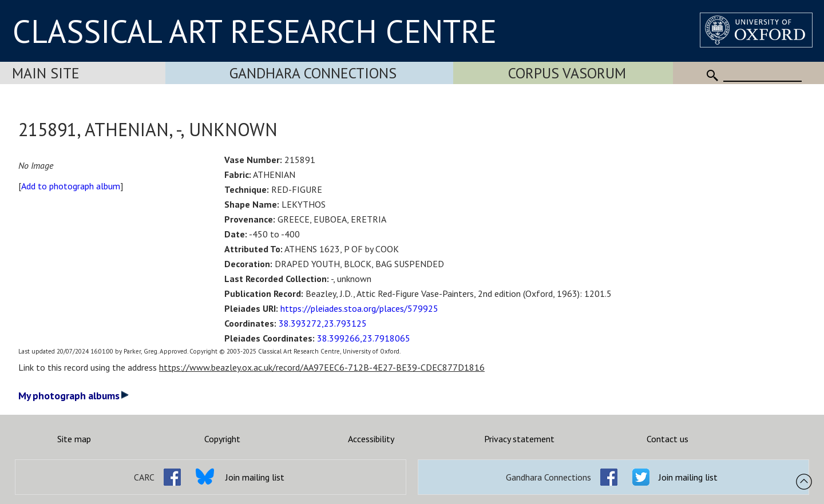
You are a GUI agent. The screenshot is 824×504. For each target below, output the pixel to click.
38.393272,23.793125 (323, 323)
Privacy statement (519, 439)
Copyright (222, 439)
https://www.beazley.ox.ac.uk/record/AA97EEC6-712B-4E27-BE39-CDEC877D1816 (322, 367)
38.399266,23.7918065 (364, 338)
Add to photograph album (71, 186)
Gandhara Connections (313, 73)
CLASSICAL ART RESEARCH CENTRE (255, 31)
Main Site (46, 73)
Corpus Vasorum (567, 73)
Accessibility (371, 439)
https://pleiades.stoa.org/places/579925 (359, 308)
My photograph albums (74, 396)
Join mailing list (255, 477)
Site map (74, 439)
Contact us (667, 439)
